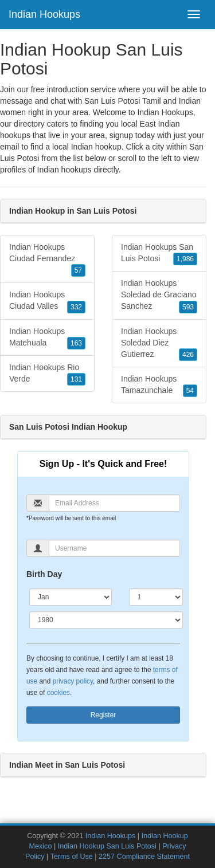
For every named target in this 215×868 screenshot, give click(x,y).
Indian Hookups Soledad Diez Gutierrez (159, 344)
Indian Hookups (44, 14)
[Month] (71, 597)
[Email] (114, 503)
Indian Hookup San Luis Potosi (107, 846)
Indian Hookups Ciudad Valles (47, 301)
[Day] (156, 597)
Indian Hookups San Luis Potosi (159, 254)
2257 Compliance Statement (144, 857)
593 (188, 307)
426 (188, 355)
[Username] (114, 548)
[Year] (106, 620)
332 (76, 307)
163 (76, 343)
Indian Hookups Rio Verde (47, 374)
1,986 (185, 259)
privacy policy (73, 681)
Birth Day (44, 574)
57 (78, 270)
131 (76, 379)
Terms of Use (72, 857)
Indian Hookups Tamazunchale (159, 386)
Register (103, 715)
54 (190, 391)
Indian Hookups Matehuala (47, 338)
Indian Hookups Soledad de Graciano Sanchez (159, 296)
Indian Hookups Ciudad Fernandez (47, 260)
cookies (58, 693)
